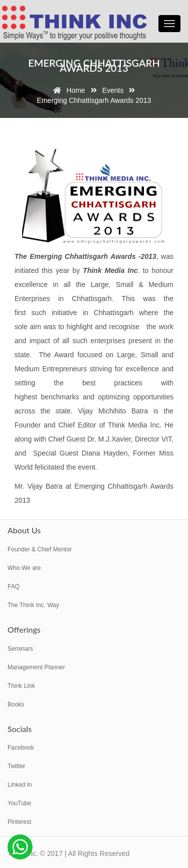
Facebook (21, 748)
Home (67, 90)
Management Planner (36, 667)
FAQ (14, 587)
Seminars (20, 649)
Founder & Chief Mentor (40, 549)
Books (16, 704)
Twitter (16, 766)
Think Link (21, 686)
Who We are (24, 568)
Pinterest (19, 822)
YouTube (19, 803)
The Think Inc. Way (33, 605)
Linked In (20, 785)
